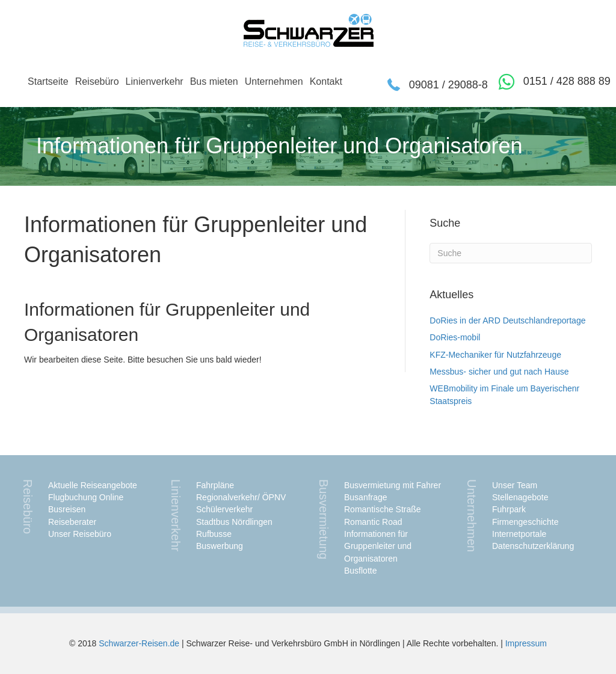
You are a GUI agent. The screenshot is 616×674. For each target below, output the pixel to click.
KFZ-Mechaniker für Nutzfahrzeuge (495, 355)
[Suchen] (511, 253)
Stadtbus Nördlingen (234, 522)
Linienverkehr (176, 515)
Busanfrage (366, 497)
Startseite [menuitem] (48, 81)
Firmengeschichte (525, 522)
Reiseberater (72, 522)
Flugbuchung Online (86, 497)
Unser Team (515, 485)
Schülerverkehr (224, 509)
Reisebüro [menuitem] (97, 81)
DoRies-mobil (455, 337)
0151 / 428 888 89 (567, 81)
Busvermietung (324, 519)
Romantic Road (373, 522)
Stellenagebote (520, 497)
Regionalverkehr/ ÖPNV (241, 497)
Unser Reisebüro (80, 534)
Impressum (526, 643)
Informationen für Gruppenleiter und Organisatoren (378, 546)
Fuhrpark (509, 509)
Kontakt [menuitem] (326, 81)
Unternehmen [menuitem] (274, 81)
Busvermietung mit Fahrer (393, 485)
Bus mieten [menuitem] (214, 81)
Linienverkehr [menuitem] (155, 81)
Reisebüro (28, 507)
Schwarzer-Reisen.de (139, 643)
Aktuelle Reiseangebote (93, 485)
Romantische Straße (383, 509)
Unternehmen (472, 516)
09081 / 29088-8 (448, 85)
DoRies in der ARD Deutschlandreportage (507, 320)
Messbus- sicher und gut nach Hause (499, 372)
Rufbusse (214, 534)
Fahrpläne (215, 485)
